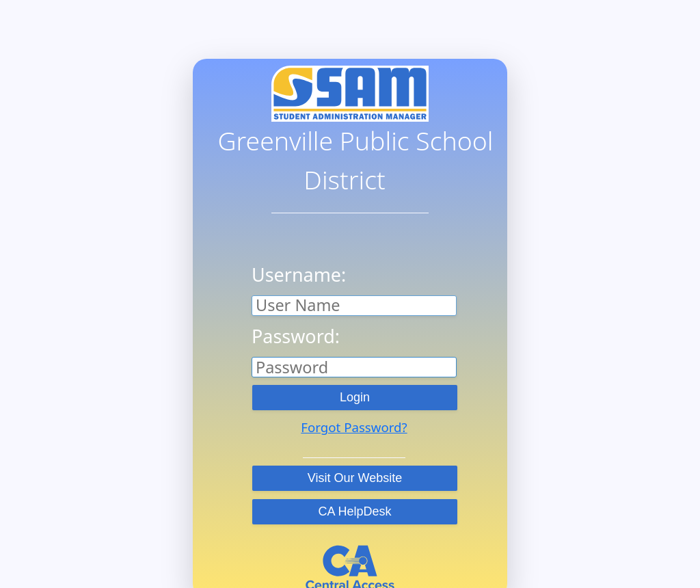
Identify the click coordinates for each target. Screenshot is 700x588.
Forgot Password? (354, 427)
